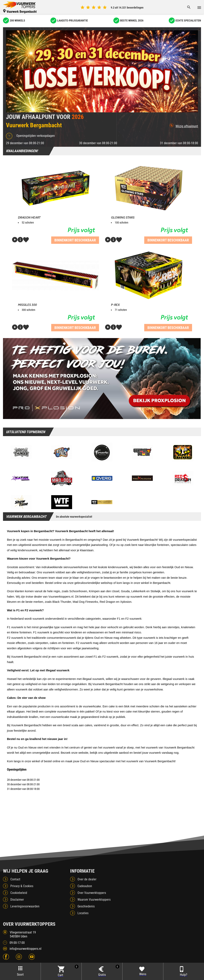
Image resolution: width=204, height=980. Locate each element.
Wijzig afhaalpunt (184, 126)
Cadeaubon (85, 886)
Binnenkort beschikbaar (75, 240)
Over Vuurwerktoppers (92, 893)
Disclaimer (17, 900)
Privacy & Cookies (22, 886)
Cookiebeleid (19, 893)
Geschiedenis (86, 906)
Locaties (83, 913)
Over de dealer (87, 879)
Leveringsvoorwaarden (25, 906)
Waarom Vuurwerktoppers (94, 900)
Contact (15, 879)
